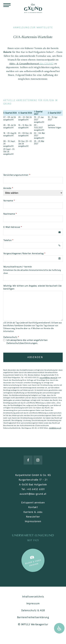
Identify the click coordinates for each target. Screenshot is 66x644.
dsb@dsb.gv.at (55, 428)
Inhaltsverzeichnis (33, 597)
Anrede (8, 188)
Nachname (10, 214)
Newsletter (33, 517)
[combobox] (33, 259)
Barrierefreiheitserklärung (33, 617)
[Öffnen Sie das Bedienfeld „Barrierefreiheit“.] (59, 628)
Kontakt (33, 507)
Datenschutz (11, 337)
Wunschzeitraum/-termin (18, 267)
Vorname (9, 201)
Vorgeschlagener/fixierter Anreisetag (24, 253)
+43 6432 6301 (36, 489)
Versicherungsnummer (17, 175)
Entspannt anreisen (33, 503)
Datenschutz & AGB (33, 610)
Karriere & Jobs (33, 512)
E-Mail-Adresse (13, 227)
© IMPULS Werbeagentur (33, 624)
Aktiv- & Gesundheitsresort (31, 64)
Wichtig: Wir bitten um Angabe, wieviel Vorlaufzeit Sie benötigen (32, 287)
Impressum (33, 603)
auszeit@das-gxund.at (48, 378)
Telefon (8, 240)
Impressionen (33, 521)
